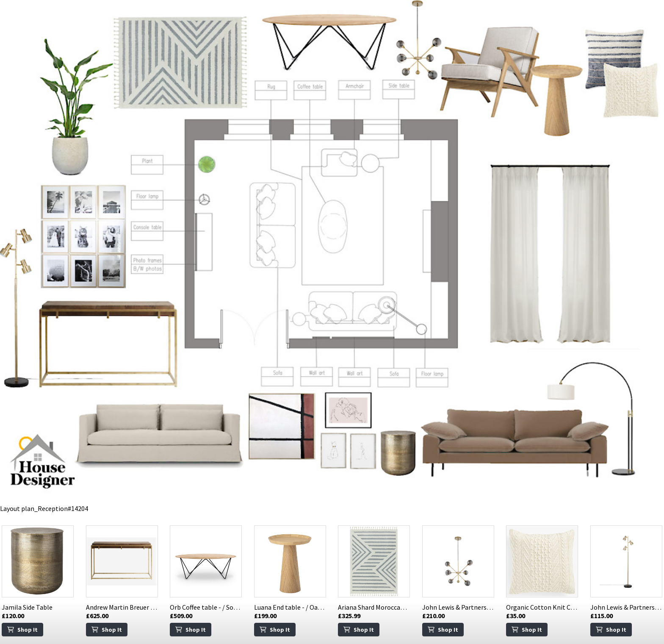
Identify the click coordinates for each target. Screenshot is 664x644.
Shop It (22, 630)
